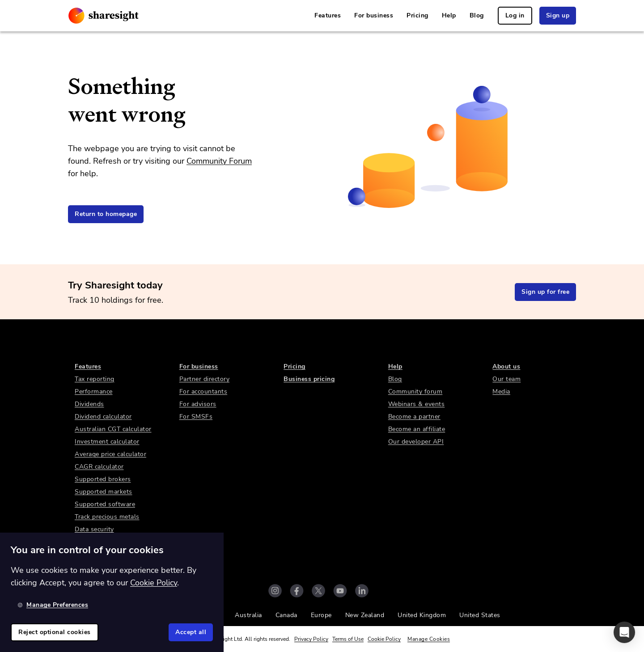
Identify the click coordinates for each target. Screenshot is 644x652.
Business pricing (309, 379)
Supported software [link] (105, 504)
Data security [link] (94, 529)
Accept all (191, 632)
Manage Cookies (429, 639)
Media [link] (501, 392)
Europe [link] (321, 615)
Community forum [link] (415, 392)
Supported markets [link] (104, 492)
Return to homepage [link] (106, 214)
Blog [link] (477, 15)
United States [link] (480, 615)
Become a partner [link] (414, 417)
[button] (624, 632)
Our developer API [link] (416, 442)
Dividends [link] (89, 404)
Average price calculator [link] (110, 454)
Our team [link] (506, 379)
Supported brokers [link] (103, 479)
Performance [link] (94, 392)
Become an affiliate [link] (417, 429)
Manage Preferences (53, 605)
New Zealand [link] (365, 615)
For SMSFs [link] (196, 417)
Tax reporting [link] (95, 379)
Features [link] (328, 15)
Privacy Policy (311, 639)
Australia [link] (248, 615)
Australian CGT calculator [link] (113, 429)
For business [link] (374, 15)
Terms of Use (348, 639)
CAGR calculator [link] (99, 467)
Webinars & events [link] (417, 404)
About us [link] (506, 366)
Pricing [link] (417, 15)
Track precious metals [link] (107, 517)
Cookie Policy (384, 639)
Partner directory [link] (205, 379)
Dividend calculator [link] (103, 417)
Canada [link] (286, 615)
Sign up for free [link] (545, 292)
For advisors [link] (198, 404)
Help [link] (449, 15)
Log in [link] (515, 15)
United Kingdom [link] (422, 615)
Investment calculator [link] (107, 442)
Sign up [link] (558, 15)
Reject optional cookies (55, 632)
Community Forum (219, 161)
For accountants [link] (203, 392)
